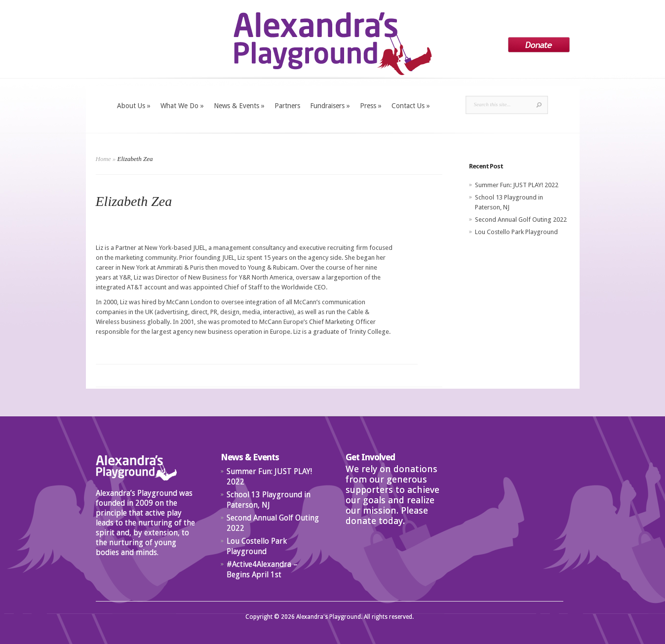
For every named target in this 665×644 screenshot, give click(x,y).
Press (371, 106)
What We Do (182, 106)
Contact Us (411, 106)
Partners (287, 106)
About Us (134, 106)
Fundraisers (330, 106)
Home (103, 159)
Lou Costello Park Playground (516, 232)
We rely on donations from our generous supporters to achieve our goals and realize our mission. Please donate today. (392, 495)
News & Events (239, 106)
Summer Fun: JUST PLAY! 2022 (517, 185)
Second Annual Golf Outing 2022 (521, 220)
